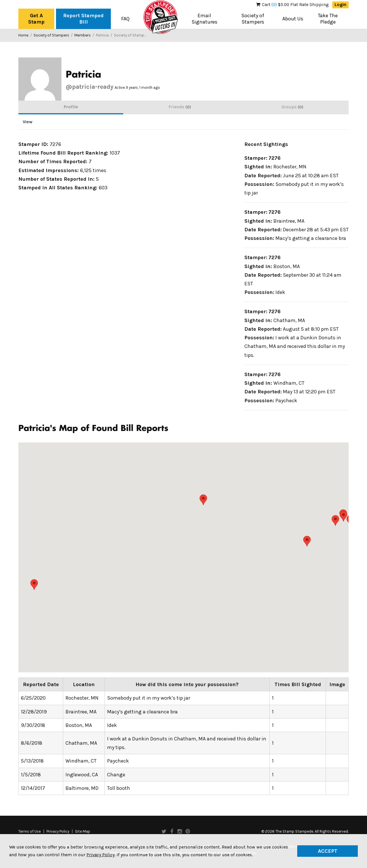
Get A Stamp (36, 19)
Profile (71, 107)
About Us (293, 19)
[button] (307, 541)
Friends (180, 107)
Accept (328, 851)
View (28, 122)
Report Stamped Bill (83, 19)
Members (83, 35)
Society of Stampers (253, 19)
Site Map (83, 832)
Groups (292, 107)
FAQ (125, 19)
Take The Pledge (328, 19)
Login (340, 5)
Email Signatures (204, 19)
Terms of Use (30, 832)
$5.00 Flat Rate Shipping (292, 5)
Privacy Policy (58, 832)
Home (23, 35)
